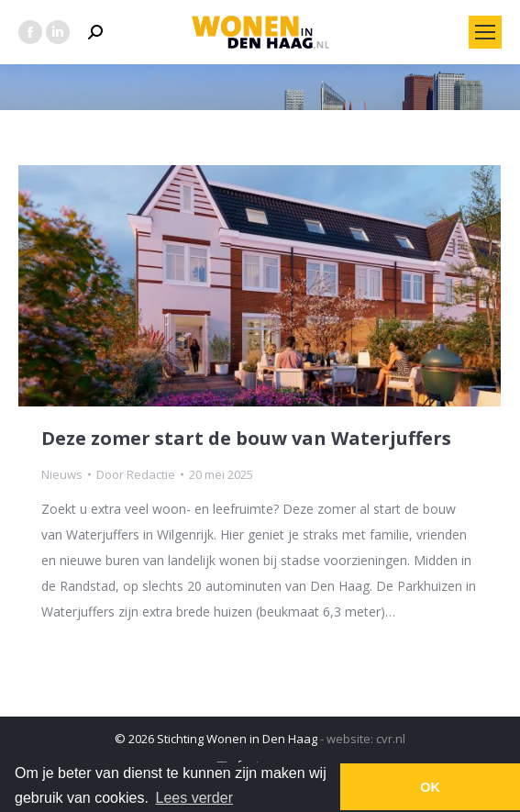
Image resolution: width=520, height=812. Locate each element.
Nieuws (62, 474)
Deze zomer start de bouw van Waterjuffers (246, 438)
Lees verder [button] (195, 798)
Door (136, 474)
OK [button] (430, 787)
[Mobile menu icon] (485, 32)
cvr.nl (391, 739)
